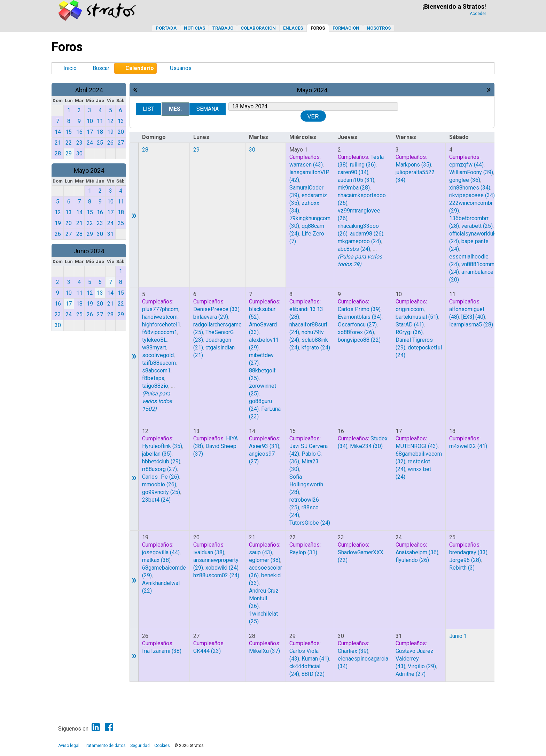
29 (196, 150)
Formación (346, 28)
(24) (359, 241)
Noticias (194, 28)
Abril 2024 (89, 90)
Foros (318, 28)
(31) (356, 180)
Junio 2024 (89, 251)
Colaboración (258, 28)
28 (145, 150)
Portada (166, 28)
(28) (354, 188)
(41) (410, 325)
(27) (357, 325)
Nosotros (379, 28)
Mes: (175, 109)
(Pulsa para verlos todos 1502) (157, 401)
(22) (359, 340)
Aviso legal (69, 746)
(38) (156, 560)
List (149, 109)
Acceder (478, 14)
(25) (477, 226)
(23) (207, 651)
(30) (366, 446)
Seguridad (140, 746)
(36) (363, 165)
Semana (208, 109)
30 (252, 150)
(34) (353, 172)
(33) (216, 309)
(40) (473, 317)
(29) (211, 317)
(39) (471, 172)
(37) (264, 651)
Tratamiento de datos (105, 746)
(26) (367, 234)
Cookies (162, 746)
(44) (466, 165)
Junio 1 (458, 636)
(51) (417, 317)
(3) (462, 568)
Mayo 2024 (89, 171)
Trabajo (223, 28)
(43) (306, 165)
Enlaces (293, 28)
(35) (413, 165)
